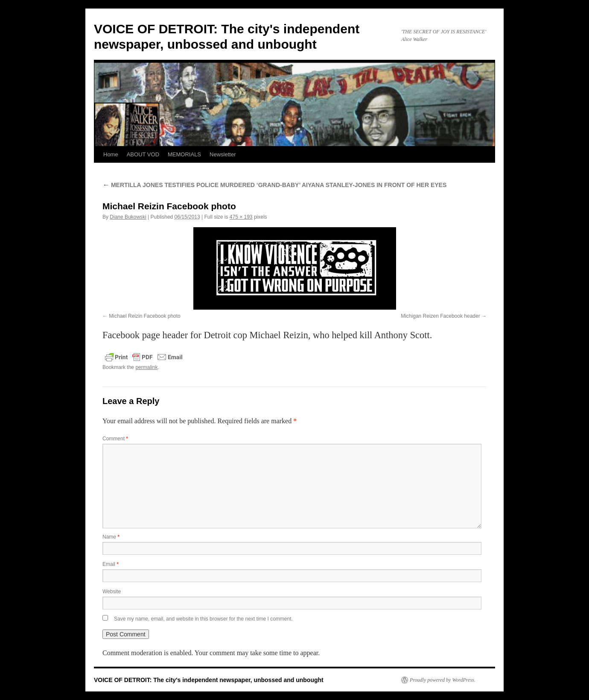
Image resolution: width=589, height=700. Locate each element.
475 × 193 (241, 217)
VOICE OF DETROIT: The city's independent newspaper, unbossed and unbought (209, 680)
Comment (115, 439)
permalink (146, 367)
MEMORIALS (184, 154)
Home (111, 154)
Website (112, 592)
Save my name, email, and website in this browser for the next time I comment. (203, 619)
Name (111, 537)
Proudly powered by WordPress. (443, 680)
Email (111, 564)
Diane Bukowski (128, 217)
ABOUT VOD (143, 154)
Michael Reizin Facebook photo (144, 316)
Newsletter (223, 154)
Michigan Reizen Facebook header (440, 316)
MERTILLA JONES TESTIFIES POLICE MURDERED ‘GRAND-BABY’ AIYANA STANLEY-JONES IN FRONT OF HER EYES (274, 185)
